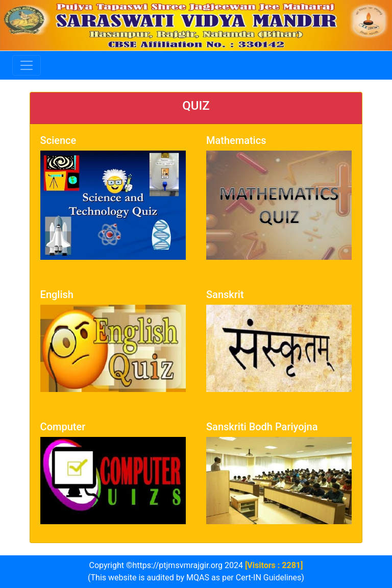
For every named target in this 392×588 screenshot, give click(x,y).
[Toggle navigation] (27, 65)
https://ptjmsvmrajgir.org (177, 565)
